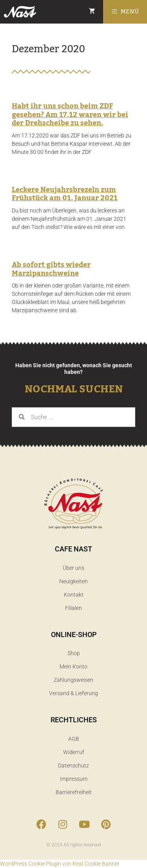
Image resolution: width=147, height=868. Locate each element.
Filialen (73, 608)
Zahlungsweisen (73, 680)
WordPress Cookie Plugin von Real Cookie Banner (60, 864)
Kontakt (74, 595)
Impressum (74, 779)
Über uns (73, 568)
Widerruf (74, 752)
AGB (74, 739)
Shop (74, 653)
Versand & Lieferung (73, 693)
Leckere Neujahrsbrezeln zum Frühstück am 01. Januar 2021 (65, 194)
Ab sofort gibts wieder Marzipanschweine (51, 269)
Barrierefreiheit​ (74, 792)
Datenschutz (73, 765)
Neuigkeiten (73, 581)
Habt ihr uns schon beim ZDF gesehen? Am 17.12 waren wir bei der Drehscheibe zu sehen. (70, 114)
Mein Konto (73, 667)
